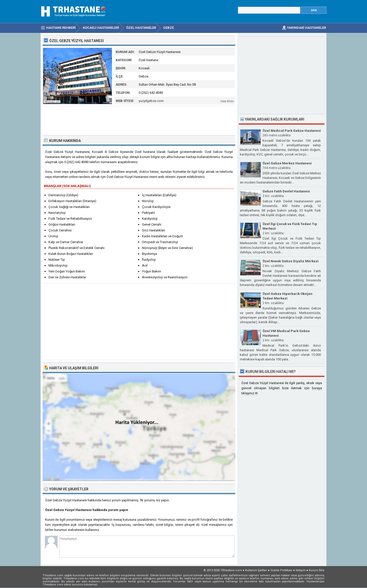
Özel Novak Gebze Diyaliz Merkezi (291, 261)
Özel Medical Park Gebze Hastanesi (292, 131)
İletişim (301, 570)
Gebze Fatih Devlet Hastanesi (286, 191)
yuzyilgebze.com (151, 101)
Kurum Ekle (317, 570)
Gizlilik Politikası (281, 570)
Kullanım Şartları (256, 570)
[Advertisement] (139, 120)
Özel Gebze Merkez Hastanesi (287, 163)
